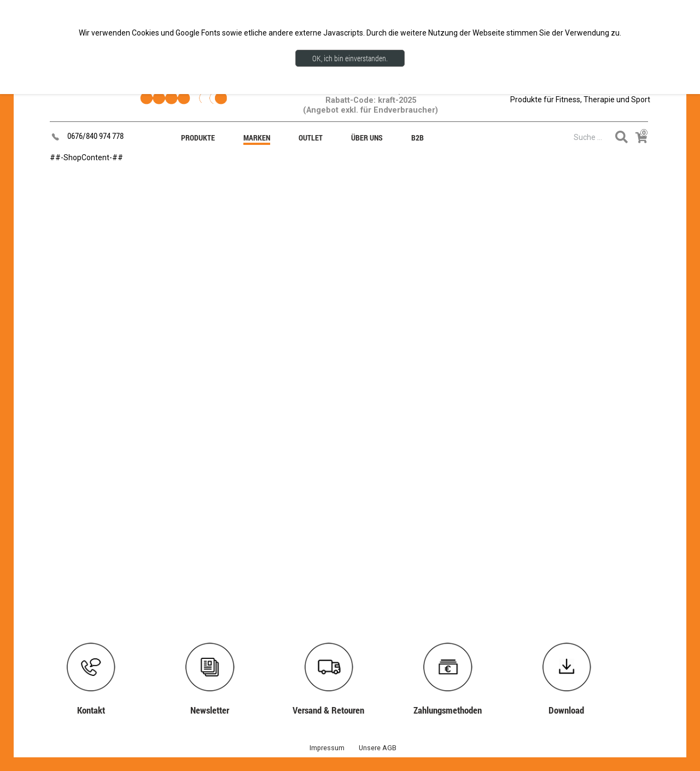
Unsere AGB (378, 748)
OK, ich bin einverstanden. (350, 58)
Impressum (327, 748)
